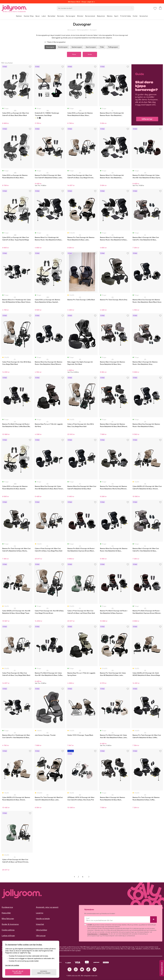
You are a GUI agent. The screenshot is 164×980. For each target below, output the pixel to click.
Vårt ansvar (41, 936)
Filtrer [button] (74, 54)
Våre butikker (42, 930)
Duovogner (93, 30)
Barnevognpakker (83, 30)
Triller (102, 47)
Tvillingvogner (113, 47)
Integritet (40, 924)
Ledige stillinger (8, 936)
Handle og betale (43, 919)
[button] (155, 8)
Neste (89, 877)
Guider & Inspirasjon (10, 924)
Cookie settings (8, 930)
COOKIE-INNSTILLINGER (44, 972)
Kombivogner (63, 47)
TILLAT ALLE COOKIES (18, 972)
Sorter (90, 54)
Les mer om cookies (12, 965)
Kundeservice (7, 907)
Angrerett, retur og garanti (47, 907)
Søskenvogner (77, 47)
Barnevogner (71, 30)
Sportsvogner (91, 47)
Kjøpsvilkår (6, 913)
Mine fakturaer (8, 919)
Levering (40, 913)
